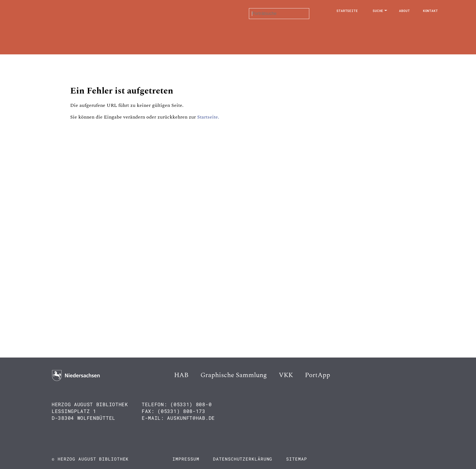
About (404, 11)
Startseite (347, 11)
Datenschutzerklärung (243, 459)
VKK (286, 375)
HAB (181, 375)
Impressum (186, 459)
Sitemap (296, 459)
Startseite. (208, 117)
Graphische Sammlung (234, 375)
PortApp (318, 375)
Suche (378, 11)
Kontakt (430, 11)
